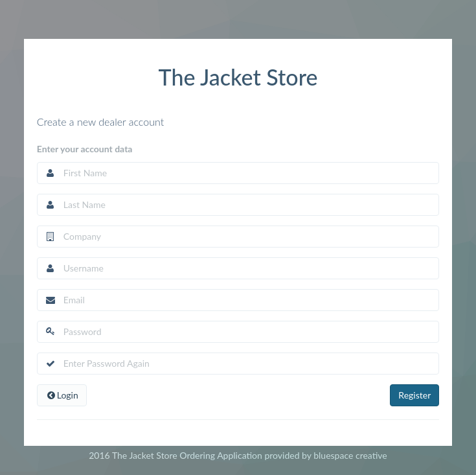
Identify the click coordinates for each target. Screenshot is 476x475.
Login (62, 395)
